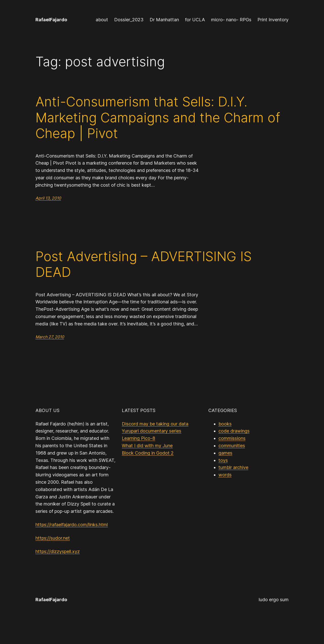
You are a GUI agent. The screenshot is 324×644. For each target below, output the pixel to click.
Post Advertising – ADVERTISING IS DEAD (144, 264)
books (225, 424)
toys (223, 460)
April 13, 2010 (48, 198)
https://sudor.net (53, 538)
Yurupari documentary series (151, 431)
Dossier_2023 (129, 20)
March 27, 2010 (50, 337)
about (102, 20)
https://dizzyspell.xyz (58, 551)
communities (232, 446)
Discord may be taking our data (155, 424)
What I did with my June (147, 446)
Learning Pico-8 (138, 438)
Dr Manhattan (164, 20)
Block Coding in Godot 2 (148, 453)
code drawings (234, 431)
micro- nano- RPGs (231, 20)
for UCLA (195, 20)
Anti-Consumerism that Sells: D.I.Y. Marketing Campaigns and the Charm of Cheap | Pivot (158, 118)
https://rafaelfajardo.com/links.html (72, 525)
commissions (232, 438)
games (225, 453)
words (225, 475)
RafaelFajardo (51, 20)
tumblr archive (233, 467)
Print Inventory (273, 20)
